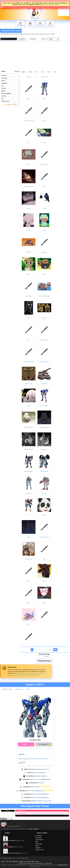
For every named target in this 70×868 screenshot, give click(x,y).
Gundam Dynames (29, 449)
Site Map (15, 862)
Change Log (22, 862)
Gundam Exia (44, 77)
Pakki (44, 603)
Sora (44, 186)
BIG (37, 72)
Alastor (29, 165)
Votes (28, 689)
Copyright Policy (62, 865)
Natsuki (44, 230)
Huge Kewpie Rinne (29, 186)
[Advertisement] (35, 55)
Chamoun (29, 99)
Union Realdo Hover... (44, 362)
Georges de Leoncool (29, 121)
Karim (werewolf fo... (44, 406)
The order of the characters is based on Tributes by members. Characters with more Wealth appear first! (27, 674)
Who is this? (23, 813)
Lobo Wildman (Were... (44, 428)
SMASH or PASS (7, 689)
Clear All (17, 71)
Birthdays (20, 25)
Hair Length (11, 78)
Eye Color (11, 88)
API (7, 862)
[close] (55, 5)
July (4, 836)
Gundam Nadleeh (29, 471)
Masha (44, 581)
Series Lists (39, 844)
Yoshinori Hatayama (44, 537)
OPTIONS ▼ (33, 39)
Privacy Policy (30, 862)
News (37, 846)
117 (50, 650)
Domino (44, 121)
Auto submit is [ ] (11, 104)
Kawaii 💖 (26, 744)
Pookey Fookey (44, 340)
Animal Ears (11, 83)
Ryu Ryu (44, 493)
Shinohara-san (29, 559)
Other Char (11, 96)
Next (55, 650)
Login (31, 829)
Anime (30, 25)
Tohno (44, 208)
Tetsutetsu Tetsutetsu (12, 853)
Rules (37, 862)
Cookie (29, 625)
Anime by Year (40, 850)
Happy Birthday (45, 769)
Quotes (22, 754)
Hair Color (11, 76)
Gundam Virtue (44, 449)
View (20, 816)
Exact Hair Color (11, 101)
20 (44, 656)
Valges (29, 537)
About (3, 862)
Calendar (38, 848)
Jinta (29, 318)
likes (22, 763)
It (29, 515)
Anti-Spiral (29, 296)
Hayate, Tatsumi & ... (44, 165)
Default (30, 72)
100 (48, 656)
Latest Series (39, 840)
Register (36, 829)
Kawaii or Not (19, 689)
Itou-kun (44, 515)
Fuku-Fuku (29, 252)
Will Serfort (45, 759)
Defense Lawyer (29, 384)
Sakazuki (8, 847)
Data (49, 72)
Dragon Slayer (37, 779)
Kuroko (29, 274)
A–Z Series (39, 836)
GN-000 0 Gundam (44, 471)
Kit (29, 143)
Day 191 (6, 848)
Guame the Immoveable (44, 296)
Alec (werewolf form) (29, 362)
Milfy (44, 99)
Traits (55, 72)
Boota (44, 274)
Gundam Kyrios (29, 493)
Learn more (48, 5)
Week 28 (6, 842)
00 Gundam (44, 384)
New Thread (42, 806)
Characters (40, 25)
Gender (11, 81)
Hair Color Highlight (11, 93)
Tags (37, 842)
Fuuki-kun (44, 318)
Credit (43, 72)
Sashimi (29, 230)
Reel (29, 340)
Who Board (27, 806)
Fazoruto (29, 581)
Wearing (11, 91)
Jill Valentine (9, 841)
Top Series (38, 838)
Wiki (10, 862)
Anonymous (22, 811)
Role (11, 99)
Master (44, 143)
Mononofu (29, 77)
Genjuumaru (44, 252)
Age (11, 86)
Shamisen (29, 406)
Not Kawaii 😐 (44, 744)
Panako (29, 208)
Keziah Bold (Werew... (29, 428)
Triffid (44, 559)
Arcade (50, 25)
